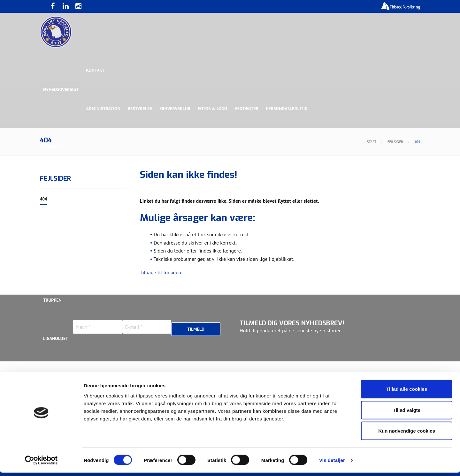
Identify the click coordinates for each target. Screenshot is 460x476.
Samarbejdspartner (188, 185)
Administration (104, 109)
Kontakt (96, 70)
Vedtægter (248, 109)
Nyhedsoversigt (61, 89)
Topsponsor (97, 185)
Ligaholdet (56, 338)
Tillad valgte (407, 413)
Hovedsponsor (59, 185)
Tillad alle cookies (407, 392)
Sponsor (53, 147)
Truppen (52, 300)
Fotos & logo (214, 109)
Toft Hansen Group (355, 185)
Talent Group (99, 223)
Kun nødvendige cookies (407, 434)
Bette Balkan (58, 262)
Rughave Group (60, 223)
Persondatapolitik (289, 109)
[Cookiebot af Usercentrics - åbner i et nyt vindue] (41, 464)
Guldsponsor (233, 185)
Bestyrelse (141, 109)
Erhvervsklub (176, 109)
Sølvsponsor (270, 185)
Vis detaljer (332, 463)
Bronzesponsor (309, 185)
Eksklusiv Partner (138, 185)
